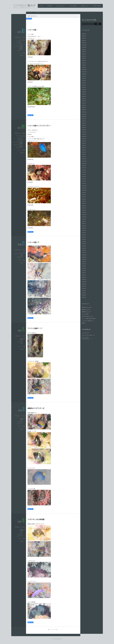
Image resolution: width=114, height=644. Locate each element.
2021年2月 (84, 92)
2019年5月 (84, 123)
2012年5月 (84, 295)
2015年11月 (84, 215)
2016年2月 (84, 208)
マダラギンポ (20, 44)
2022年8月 (84, 52)
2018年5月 (84, 148)
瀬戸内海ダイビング (19, 37)
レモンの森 (21, 45)
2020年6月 (84, 101)
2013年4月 (84, 270)
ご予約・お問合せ (97, 6)
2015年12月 (84, 212)
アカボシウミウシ (19, 147)
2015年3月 (84, 232)
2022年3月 (84, 63)
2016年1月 (84, 210)
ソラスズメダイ (20, 138)
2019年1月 (84, 130)
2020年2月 (84, 110)
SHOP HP (50, 6)
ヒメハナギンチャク (19, 50)
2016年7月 (84, 197)
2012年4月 (84, 297)
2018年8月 (84, 141)
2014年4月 (84, 246)
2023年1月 (84, 40)
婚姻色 (21, 339)
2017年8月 (84, 168)
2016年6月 (84, 199)
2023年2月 (84, 38)
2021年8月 (84, 78)
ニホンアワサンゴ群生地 (18, 46)
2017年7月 (84, 170)
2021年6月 (84, 83)
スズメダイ (21, 421)
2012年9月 (84, 286)
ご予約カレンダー (85, 6)
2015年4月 (84, 230)
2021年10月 (84, 74)
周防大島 (21, 49)
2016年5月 (84, 201)
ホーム (41, 6)
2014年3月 (84, 248)
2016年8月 (84, 194)
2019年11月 (84, 114)
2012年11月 (84, 282)
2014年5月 (84, 244)
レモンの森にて (33, 242)
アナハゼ (21, 252)
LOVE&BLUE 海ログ (25, 5)
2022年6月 (84, 56)
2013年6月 (84, 266)
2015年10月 (84, 217)
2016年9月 (84, 192)
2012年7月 (84, 291)
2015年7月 (84, 223)
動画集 (83, 323)
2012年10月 (84, 284)
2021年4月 (84, 87)
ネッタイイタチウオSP (18, 254)
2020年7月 (84, 98)
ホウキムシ (21, 43)
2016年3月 (84, 206)
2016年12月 (84, 186)
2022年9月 (84, 49)
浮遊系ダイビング (85, 310)
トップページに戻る (54, 629)
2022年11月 (84, 45)
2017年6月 (84, 172)
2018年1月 (84, 157)
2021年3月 (84, 90)
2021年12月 (84, 69)
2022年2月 (84, 65)
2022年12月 (84, 43)
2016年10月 (84, 190)
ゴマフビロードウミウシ (18, 145)
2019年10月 (84, 116)
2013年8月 (84, 261)
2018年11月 (84, 134)
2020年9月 (84, 94)
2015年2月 (84, 235)
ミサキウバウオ (20, 536)
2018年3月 (84, 152)
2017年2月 (84, 181)
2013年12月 (84, 255)
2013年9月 (84, 259)
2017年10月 (84, 163)
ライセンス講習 (73, 6)
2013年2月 (84, 275)
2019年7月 (84, 121)
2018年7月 (84, 143)
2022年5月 (84, 58)
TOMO (21, 56)
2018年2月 (84, 154)
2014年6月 (84, 241)
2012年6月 (84, 293)
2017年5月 (84, 174)
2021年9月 (84, 76)
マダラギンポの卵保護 (36, 519)
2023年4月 (84, 34)
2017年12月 (84, 159)
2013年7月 (84, 264)
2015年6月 (84, 226)
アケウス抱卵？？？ (35, 328)
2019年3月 (84, 128)
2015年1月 (84, 237)
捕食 (22, 255)
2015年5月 (84, 228)
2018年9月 (84, 139)
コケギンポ (21, 40)
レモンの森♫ (32, 30)
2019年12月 (84, 112)
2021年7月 (84, 81)
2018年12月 (84, 132)
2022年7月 (84, 54)
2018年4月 (84, 150)
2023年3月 (84, 36)
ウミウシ (21, 137)
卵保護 (21, 340)
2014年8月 (84, 239)
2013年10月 (84, 257)
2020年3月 (84, 107)
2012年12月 (84, 279)
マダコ (21, 533)
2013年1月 (84, 277)
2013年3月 (84, 273)
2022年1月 (84, 67)
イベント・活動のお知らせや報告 (88, 318)
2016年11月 (84, 188)
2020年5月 (84, 103)
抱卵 (22, 344)
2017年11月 (84, 161)
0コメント (21, 53)
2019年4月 (84, 125)
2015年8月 (84, 221)
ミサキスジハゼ (20, 258)
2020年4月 (84, 105)
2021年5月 (84, 85)
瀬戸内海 (21, 48)
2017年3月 (84, 179)
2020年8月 (84, 96)
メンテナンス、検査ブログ (87, 321)
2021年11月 (84, 72)
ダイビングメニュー (61, 6)
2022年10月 (84, 47)
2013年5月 (84, 268)
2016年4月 (84, 203)
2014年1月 (84, 253)
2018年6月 (84, 145)
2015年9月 (84, 219)
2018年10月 (84, 136)
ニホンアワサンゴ (19, 41)
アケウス (21, 341)
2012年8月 (84, 288)
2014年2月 (84, 250)
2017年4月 (84, 177)
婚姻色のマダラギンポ (36, 408)
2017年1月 (84, 183)
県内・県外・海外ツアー (87, 316)
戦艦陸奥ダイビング (86, 312)
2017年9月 (84, 165)
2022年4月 (84, 60)
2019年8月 (84, 119)
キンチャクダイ (20, 424)
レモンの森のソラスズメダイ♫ (39, 126)
